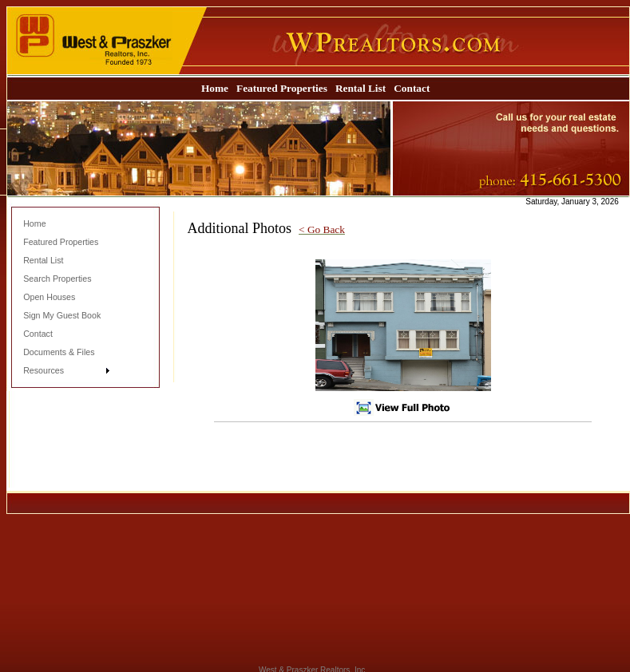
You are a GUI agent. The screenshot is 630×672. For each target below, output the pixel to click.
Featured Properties (282, 88)
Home (215, 88)
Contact (412, 88)
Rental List (361, 88)
